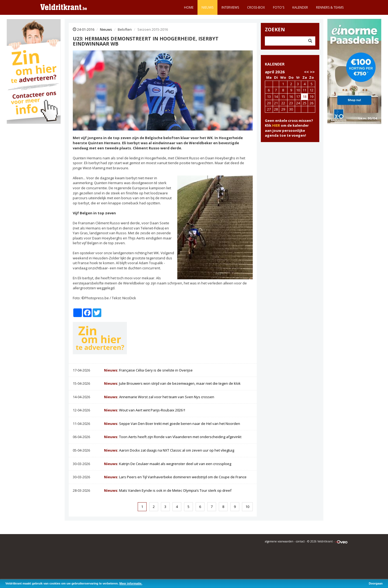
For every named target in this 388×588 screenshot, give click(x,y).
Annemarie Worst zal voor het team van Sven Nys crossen (159, 397)
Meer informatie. (131, 583)
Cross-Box (256, 7)
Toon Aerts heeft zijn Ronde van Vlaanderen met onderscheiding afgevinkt (173, 437)
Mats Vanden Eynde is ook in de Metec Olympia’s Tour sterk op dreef (168, 490)
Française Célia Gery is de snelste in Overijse (148, 370)
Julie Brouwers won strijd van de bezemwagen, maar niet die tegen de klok (172, 383)
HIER (276, 125)
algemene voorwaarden (279, 541)
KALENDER (275, 64)
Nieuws (207, 7)
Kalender (300, 7)
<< (306, 72)
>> (312, 72)
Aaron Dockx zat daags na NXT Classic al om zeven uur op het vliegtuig (169, 450)
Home (189, 7)
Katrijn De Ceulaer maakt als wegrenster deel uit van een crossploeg (168, 464)
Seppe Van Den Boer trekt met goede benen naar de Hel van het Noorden (172, 424)
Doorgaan (376, 583)
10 (247, 507)
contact (300, 541)
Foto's (279, 7)
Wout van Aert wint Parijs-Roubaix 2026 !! (145, 410)
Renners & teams (330, 7)
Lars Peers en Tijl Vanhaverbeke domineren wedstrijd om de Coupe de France (175, 477)
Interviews (230, 7)
